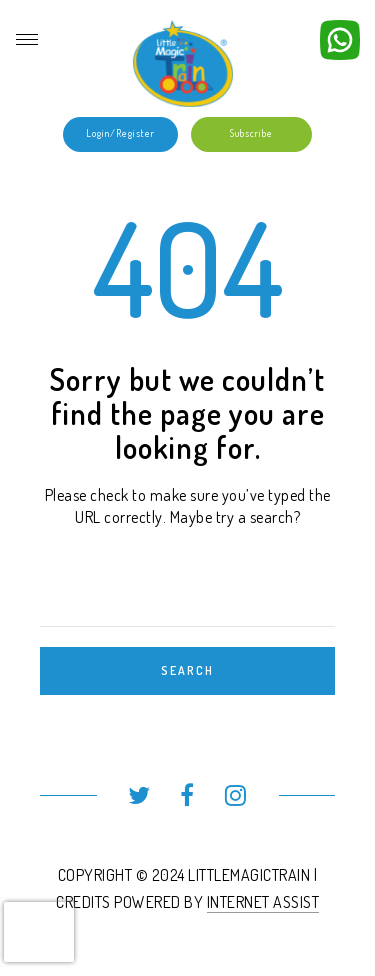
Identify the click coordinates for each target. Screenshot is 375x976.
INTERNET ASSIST (263, 902)
